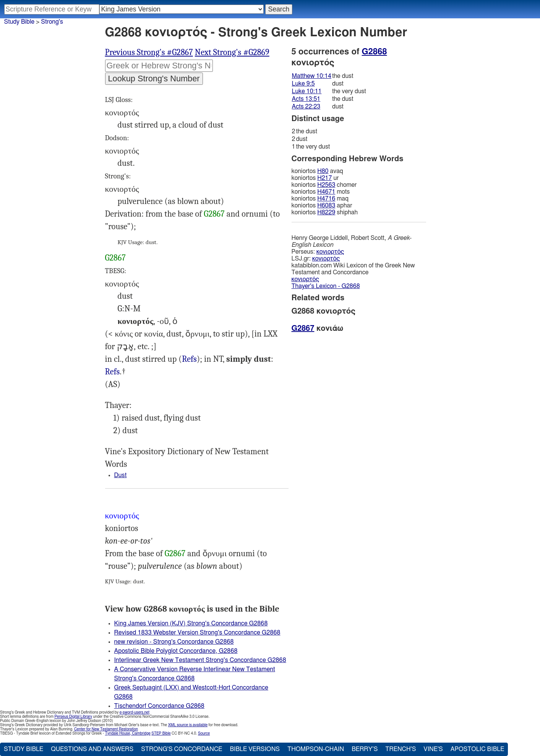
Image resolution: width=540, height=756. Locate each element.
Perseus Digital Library (73, 717)
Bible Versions (255, 749)
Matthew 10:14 (312, 76)
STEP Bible (161, 733)
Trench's (401, 749)
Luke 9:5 (303, 84)
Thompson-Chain (316, 749)
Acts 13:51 (306, 99)
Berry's (365, 749)
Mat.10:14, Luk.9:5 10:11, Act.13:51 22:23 (113, 372)
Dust (121, 475)
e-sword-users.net (135, 712)
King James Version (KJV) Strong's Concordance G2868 (191, 623)
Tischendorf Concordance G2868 (159, 706)
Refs (189, 359)
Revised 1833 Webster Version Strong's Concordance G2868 (197, 633)
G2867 (214, 214)
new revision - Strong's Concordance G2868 (174, 642)
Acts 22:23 (306, 107)
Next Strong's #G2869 (232, 52)
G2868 (375, 52)
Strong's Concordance (182, 749)
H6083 (326, 206)
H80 (323, 171)
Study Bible (19, 22)
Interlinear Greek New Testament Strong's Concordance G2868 (200, 660)
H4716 (326, 199)
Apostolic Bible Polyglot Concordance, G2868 (176, 651)
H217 (324, 178)
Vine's (433, 749)
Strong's (52, 22)
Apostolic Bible (478, 749)
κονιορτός (330, 252)
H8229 (326, 212)
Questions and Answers (92, 749)
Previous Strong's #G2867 (149, 52)
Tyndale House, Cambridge (128, 733)
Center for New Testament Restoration (106, 729)
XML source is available (188, 725)
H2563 (326, 185)
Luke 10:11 (307, 91)
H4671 (326, 192)
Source (204, 733)
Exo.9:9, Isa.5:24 (189, 359)
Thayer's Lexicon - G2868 (326, 286)
